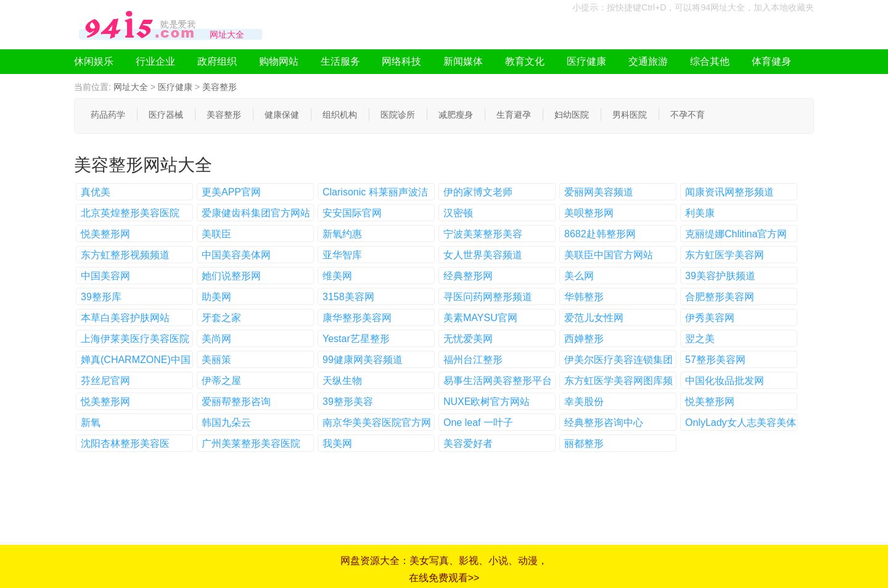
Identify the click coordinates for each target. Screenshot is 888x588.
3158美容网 (348, 297)
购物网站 (279, 61)
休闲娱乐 (94, 61)
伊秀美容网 (710, 318)
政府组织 (217, 61)
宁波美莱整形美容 (483, 234)
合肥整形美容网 (720, 297)
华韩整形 (584, 297)
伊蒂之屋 (221, 381)
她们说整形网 (231, 276)
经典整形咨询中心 (604, 423)
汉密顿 (458, 213)
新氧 (91, 423)
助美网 (216, 297)
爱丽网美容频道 (599, 192)
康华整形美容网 (357, 318)
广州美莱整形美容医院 (251, 443)
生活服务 (340, 61)
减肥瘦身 (456, 115)
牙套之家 (221, 318)
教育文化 (525, 61)
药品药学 (108, 115)
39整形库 (101, 297)
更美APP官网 (231, 192)
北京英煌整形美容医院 (130, 213)
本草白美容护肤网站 (125, 318)
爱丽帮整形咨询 (236, 402)
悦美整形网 (105, 234)
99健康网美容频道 (363, 360)
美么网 (579, 276)
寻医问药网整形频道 (488, 297)
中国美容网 (105, 276)
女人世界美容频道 (483, 255)
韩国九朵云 (226, 423)
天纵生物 (342, 381)
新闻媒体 (463, 61)
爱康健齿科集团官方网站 (256, 213)
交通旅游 (648, 61)
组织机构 (340, 115)
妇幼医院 (572, 115)
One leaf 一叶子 (478, 423)
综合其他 (710, 61)
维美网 (337, 276)
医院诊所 (398, 115)
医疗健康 (586, 61)
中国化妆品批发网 (725, 381)
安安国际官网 (352, 213)
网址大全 (131, 87)
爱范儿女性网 (594, 318)
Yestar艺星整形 (356, 339)
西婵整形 (584, 339)
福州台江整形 (473, 360)
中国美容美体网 (236, 255)
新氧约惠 (342, 234)
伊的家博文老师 (478, 192)
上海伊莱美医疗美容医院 (135, 339)
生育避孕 (514, 115)
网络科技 (401, 61)
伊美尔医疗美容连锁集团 (619, 360)
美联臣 (216, 234)
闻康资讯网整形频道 (730, 192)
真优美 (96, 192)
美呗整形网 (589, 213)
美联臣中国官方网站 (609, 255)
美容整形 (220, 87)
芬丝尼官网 (105, 381)
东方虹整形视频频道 (125, 255)
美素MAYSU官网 (480, 318)
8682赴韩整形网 (600, 234)
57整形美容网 (715, 360)
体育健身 (771, 61)
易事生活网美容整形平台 (498, 381)
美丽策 (216, 360)
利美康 (700, 213)
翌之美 (700, 339)
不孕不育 (688, 115)
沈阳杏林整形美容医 (125, 443)
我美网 (337, 443)
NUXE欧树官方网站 (487, 402)
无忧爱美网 (468, 339)
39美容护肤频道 (720, 276)
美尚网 (216, 339)
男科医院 (630, 115)
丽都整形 (584, 443)
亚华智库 (342, 255)
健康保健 (282, 115)
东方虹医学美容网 (725, 255)
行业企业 (155, 61)
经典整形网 (468, 276)
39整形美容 (348, 402)
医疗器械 (166, 115)
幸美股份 (584, 402)
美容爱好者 (468, 443)
